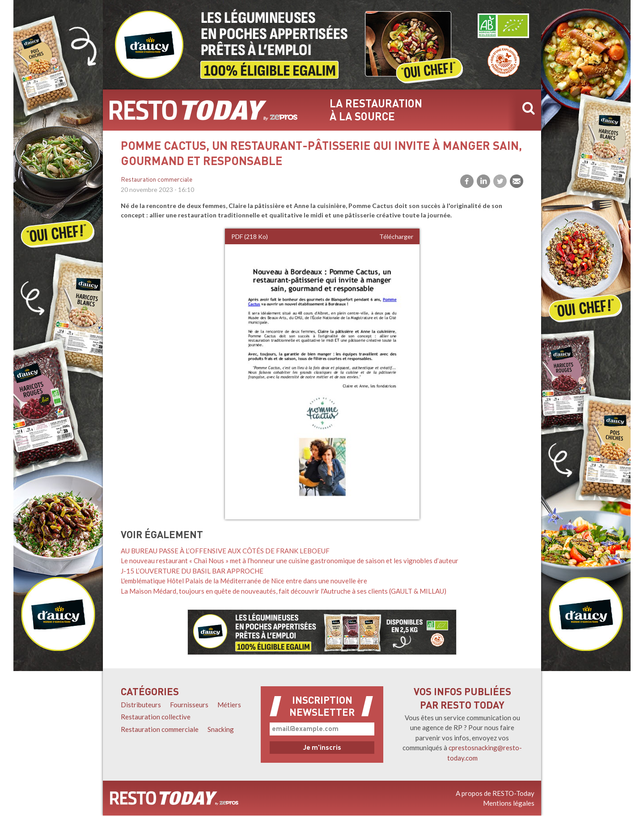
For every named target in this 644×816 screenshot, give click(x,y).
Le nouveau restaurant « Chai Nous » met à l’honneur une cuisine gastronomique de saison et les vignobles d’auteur (290, 561)
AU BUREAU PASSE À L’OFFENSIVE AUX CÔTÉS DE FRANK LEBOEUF (225, 551)
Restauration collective (156, 717)
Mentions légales (509, 803)
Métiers (229, 705)
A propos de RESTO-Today (495, 793)
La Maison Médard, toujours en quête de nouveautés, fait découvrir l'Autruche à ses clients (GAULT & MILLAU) (284, 591)
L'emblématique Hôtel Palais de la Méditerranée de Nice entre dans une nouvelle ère (244, 581)
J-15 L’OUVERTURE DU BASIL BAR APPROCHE (192, 571)
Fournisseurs (189, 705)
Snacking (221, 729)
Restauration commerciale (157, 180)
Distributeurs (141, 705)
